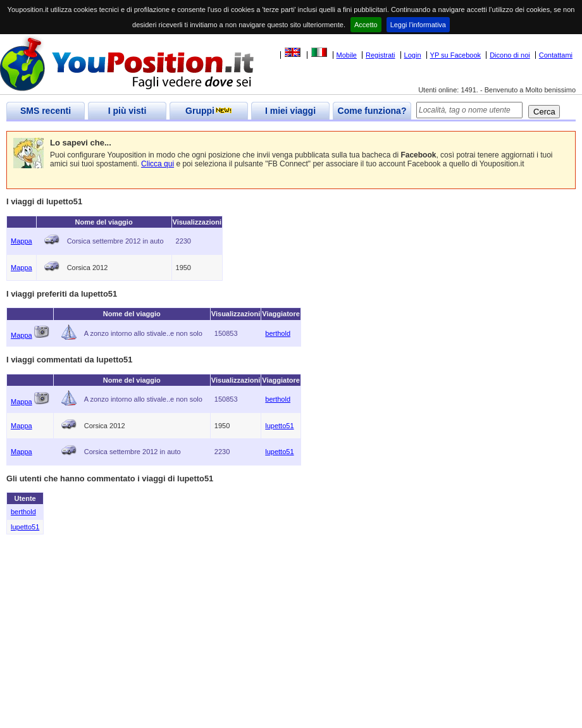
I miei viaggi (290, 111)
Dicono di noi (510, 55)
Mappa (22, 241)
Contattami (556, 55)
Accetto (366, 25)
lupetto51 (279, 426)
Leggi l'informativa (418, 25)
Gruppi (209, 111)
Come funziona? (372, 111)
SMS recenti (46, 111)
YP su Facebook (456, 55)
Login (413, 55)
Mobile (347, 55)
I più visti (127, 111)
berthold (278, 333)
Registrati (380, 55)
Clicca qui (158, 164)
